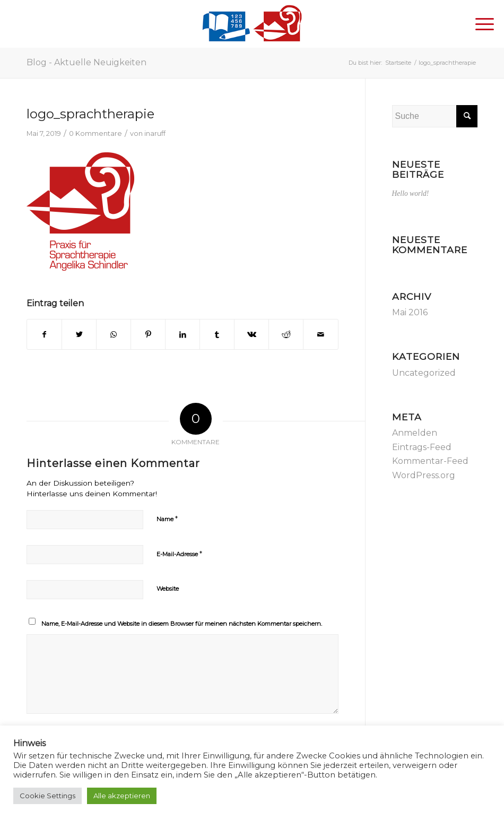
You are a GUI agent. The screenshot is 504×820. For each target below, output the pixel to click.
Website (168, 589)
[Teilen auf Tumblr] (217, 334)
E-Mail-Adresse (179, 554)
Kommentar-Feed (430, 461)
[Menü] (479, 24)
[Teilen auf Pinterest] (148, 334)
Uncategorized (424, 373)
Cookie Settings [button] (47, 796)
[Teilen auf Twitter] (79, 334)
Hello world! (411, 193)
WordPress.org (424, 475)
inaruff (155, 133)
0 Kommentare (95, 133)
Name (167, 519)
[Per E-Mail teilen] (320, 334)
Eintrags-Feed (422, 447)
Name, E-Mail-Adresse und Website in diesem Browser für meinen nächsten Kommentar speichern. (182, 624)
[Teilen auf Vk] (251, 334)
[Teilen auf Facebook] (44, 334)
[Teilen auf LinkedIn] (183, 334)
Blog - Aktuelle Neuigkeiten (86, 62)
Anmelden (415, 433)
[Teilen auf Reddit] (286, 334)
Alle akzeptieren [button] (122, 796)
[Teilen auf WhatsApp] (114, 334)
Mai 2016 (410, 312)
